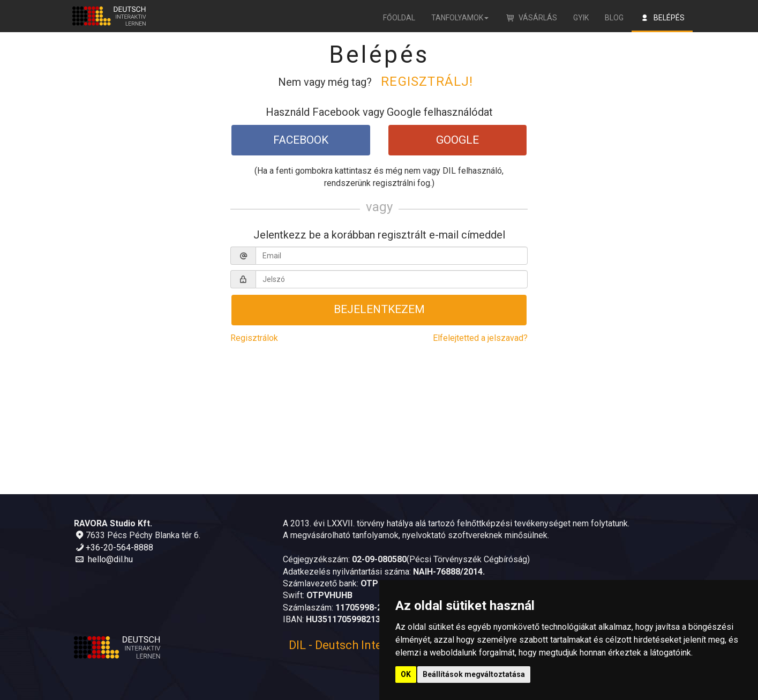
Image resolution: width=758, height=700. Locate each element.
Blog (614, 18)
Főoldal (399, 18)
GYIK (581, 18)
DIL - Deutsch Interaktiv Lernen (371, 645)
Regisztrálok (254, 346)
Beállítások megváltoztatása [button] (474, 674)
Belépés (662, 18)
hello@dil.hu (110, 559)
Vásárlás (531, 18)
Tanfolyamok (460, 18)
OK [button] (406, 674)
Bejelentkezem (379, 316)
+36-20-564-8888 (119, 548)
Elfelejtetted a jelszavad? (480, 346)
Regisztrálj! (427, 81)
